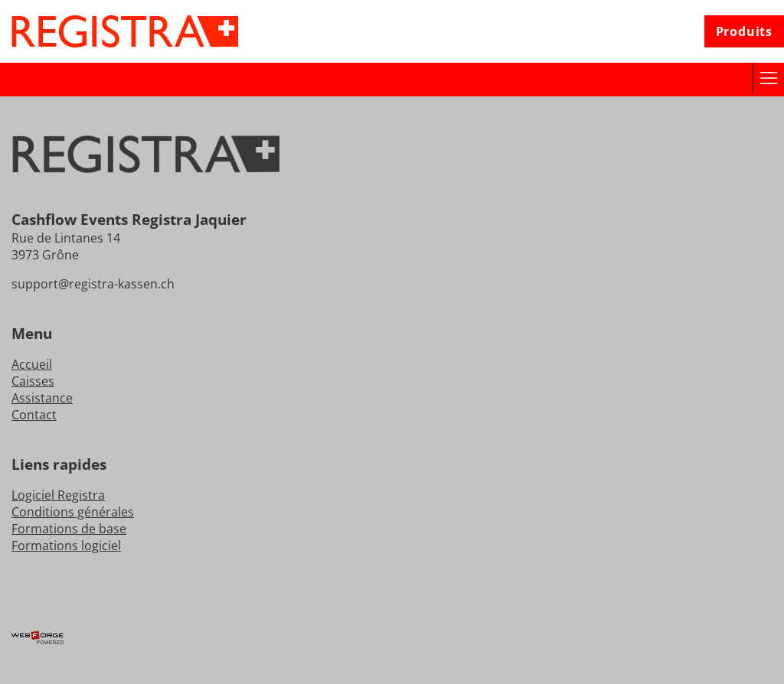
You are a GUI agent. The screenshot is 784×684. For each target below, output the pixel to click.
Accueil (32, 364)
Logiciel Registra (58, 495)
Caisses (33, 381)
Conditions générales (73, 512)
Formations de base (69, 529)
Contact (34, 415)
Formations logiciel (66, 546)
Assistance (42, 398)
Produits (744, 31)
